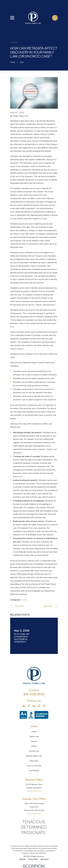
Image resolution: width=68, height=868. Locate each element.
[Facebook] (29, 706)
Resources (34, 761)
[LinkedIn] (34, 706)
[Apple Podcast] (39, 706)
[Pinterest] (44, 706)
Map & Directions (34, 791)
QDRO (34, 746)
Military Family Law (34, 756)
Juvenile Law (34, 751)
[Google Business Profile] (24, 706)
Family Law (34, 736)
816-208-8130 (34, 694)
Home (34, 732)
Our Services (34, 771)
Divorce (24, 600)
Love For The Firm (34, 766)
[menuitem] (23, 859)
